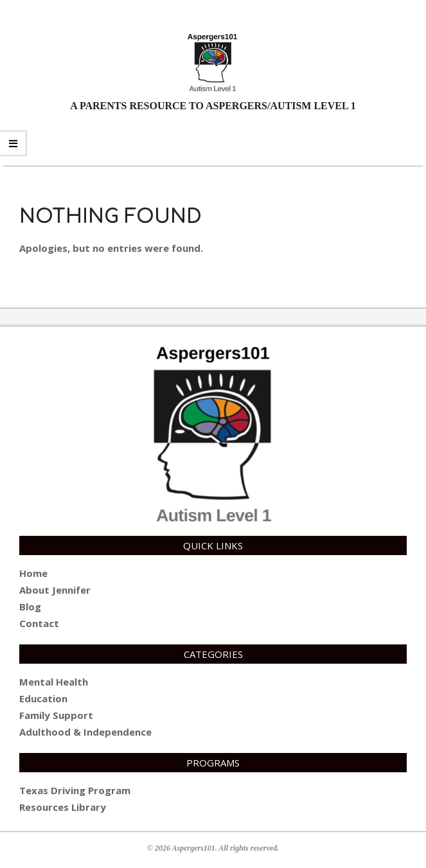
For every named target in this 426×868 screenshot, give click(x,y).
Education (43, 698)
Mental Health (54, 682)
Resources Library (63, 807)
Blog (30, 607)
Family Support (56, 715)
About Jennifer (55, 590)
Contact (39, 623)
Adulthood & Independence (85, 732)
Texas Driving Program (75, 790)
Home (33, 573)
